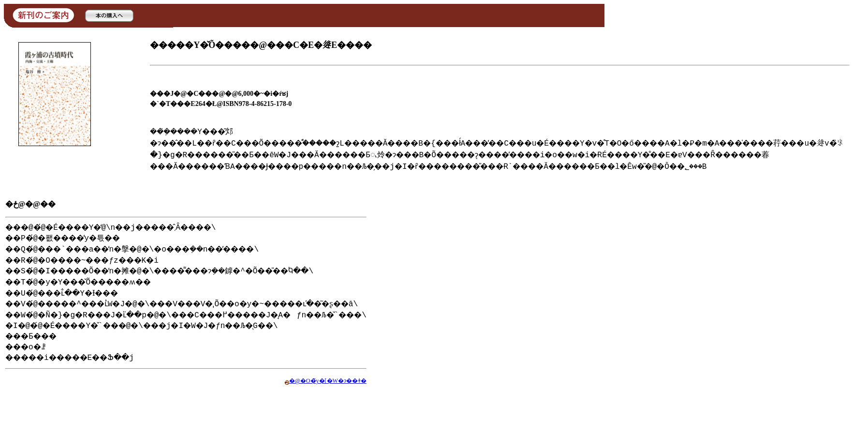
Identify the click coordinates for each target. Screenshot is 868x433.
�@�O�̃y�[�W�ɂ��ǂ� (378, 391)
